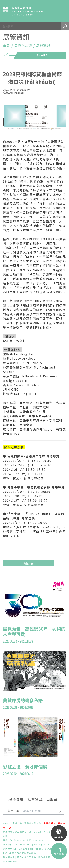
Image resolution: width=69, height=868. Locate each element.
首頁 (6, 45)
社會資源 (35, 799)
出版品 (52, 799)
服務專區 (16, 799)
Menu (61, 11)
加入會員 (59, 854)
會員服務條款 (10, 861)
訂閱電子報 (12, 811)
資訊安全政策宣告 (27, 857)
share (6, 54)
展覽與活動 (23, 45)
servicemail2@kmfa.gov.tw (32, 844)
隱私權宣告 (9, 857)
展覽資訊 (43, 45)
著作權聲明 (44, 857)
